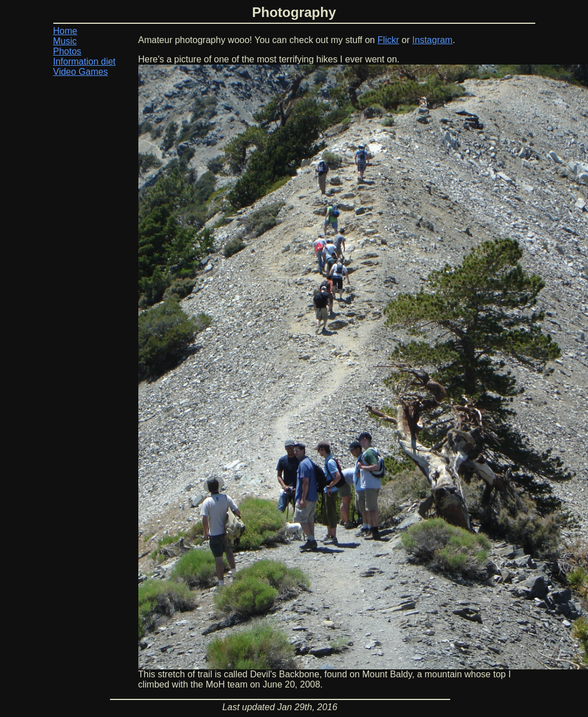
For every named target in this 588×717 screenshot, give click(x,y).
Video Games (81, 72)
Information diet (84, 61)
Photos (67, 51)
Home (65, 31)
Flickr (388, 40)
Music (65, 41)
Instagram (432, 40)
